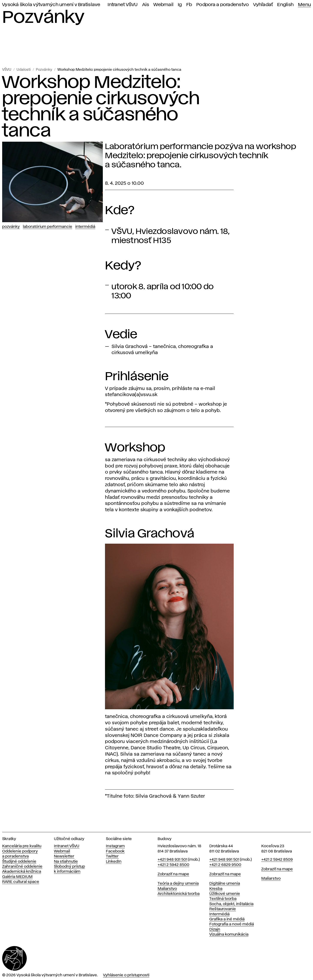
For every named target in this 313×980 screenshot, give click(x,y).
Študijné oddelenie (19, 862)
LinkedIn (114, 862)
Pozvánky (44, 70)
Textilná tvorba (223, 899)
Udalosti (24, 70)
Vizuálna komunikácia (229, 935)
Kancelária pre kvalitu (22, 846)
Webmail (163, 5)
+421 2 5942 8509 (277, 860)
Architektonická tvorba (179, 894)
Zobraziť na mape (173, 874)
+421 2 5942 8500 (173, 865)
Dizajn (215, 930)
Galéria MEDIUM (17, 877)
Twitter (112, 856)
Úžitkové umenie (225, 894)
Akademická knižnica (22, 872)
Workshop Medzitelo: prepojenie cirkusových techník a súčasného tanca (119, 70)
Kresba (216, 889)
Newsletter (64, 856)
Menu (304, 5)
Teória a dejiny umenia (178, 884)
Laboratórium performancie (47, 227)
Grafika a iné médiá (227, 919)
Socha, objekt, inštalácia (231, 904)
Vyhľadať (263, 5)
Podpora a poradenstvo (223, 5)
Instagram (115, 846)
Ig (180, 5)
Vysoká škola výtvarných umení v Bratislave (51, 5)
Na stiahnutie (66, 862)
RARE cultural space (21, 882)
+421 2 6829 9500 (225, 865)
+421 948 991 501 (224, 860)
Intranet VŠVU (123, 5)
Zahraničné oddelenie (22, 867)
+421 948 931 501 (172, 860)
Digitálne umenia (225, 884)
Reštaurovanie (223, 909)
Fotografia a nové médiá (232, 924)
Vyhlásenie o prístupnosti (126, 975)
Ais (146, 5)
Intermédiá (85, 227)
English (285, 5)
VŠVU (7, 70)
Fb (189, 5)
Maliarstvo (167, 889)
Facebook (115, 851)
